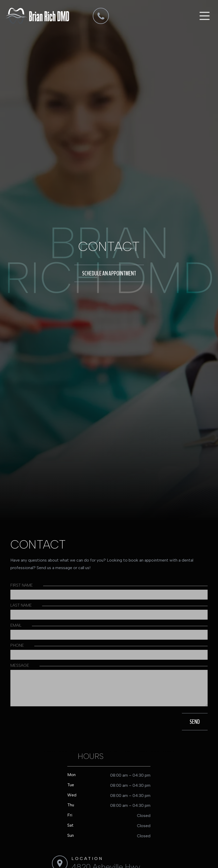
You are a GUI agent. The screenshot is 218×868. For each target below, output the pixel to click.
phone (17, 645)
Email (16, 625)
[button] (204, 16)
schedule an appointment (109, 273)
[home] (37, 16)
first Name (22, 585)
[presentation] (46, 722)
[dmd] (101, 16)
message (20, 665)
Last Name (21, 605)
